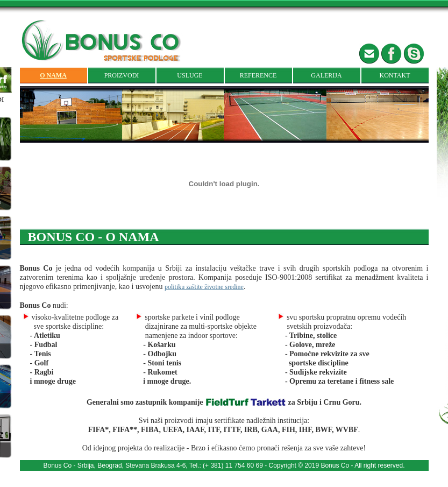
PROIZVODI (122, 75)
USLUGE (190, 75)
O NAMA (53, 75)
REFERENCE (258, 75)
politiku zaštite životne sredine (204, 287)
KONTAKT (394, 75)
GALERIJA (326, 75)
